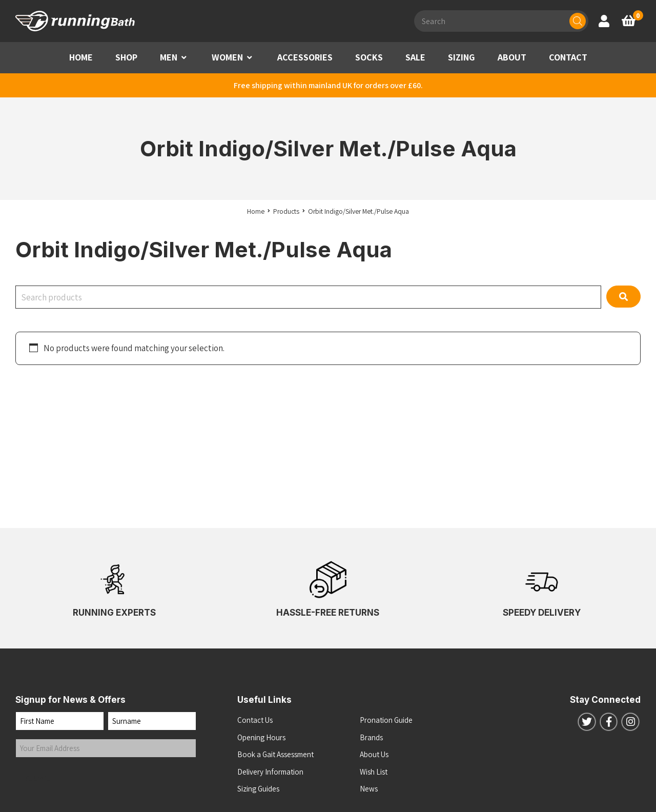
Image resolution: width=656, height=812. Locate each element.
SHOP (126, 57)
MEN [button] (169, 57)
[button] (184, 58)
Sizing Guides (258, 789)
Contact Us (255, 720)
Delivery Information (270, 772)
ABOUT (512, 57)
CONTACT (568, 57)
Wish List (374, 772)
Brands (371, 737)
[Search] (578, 21)
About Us (374, 754)
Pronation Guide (386, 720)
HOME (81, 57)
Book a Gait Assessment (275, 754)
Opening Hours (261, 737)
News (369, 789)
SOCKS (369, 57)
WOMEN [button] (227, 57)
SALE (415, 57)
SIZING (462, 57)
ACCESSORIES (305, 57)
